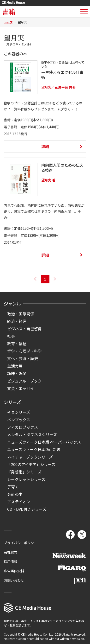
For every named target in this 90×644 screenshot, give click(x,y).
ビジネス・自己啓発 (24, 329)
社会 (11, 336)
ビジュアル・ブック (24, 381)
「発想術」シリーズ (24, 472)
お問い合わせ (14, 580)
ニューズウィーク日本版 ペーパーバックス (44, 442)
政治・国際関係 (21, 314)
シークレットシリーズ (26, 479)
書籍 (9, 11)
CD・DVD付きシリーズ (27, 509)
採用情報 (11, 561)
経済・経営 (17, 321)
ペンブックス (19, 420)
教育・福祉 (17, 344)
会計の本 (15, 494)
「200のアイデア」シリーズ (31, 464)
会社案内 (11, 552)
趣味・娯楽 (17, 373)
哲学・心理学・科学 (24, 351)
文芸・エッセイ (21, 388)
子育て (13, 487)
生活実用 (15, 366)
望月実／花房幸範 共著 (58, 87)
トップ (8, 22)
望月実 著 (48, 180)
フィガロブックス (23, 427)
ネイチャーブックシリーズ (30, 457)
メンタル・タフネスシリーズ (32, 434)
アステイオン (19, 502)
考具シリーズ (19, 412)
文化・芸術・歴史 (23, 358)
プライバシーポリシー (21, 543)
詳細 (45, 147)
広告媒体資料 (14, 571)
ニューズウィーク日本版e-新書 (34, 449)
